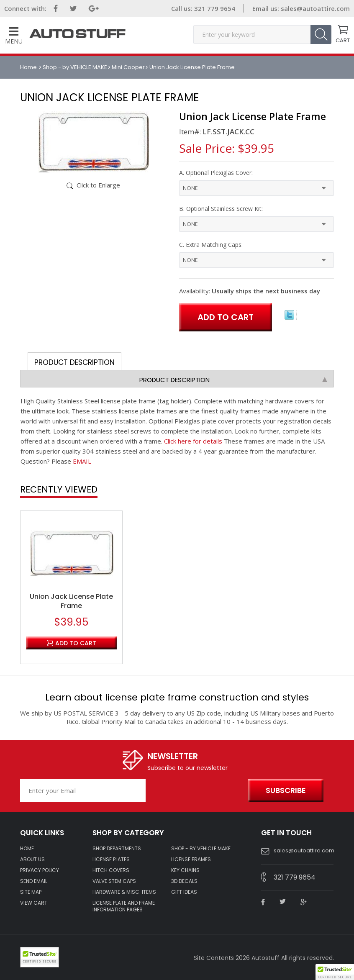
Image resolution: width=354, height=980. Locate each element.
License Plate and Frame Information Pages (124, 906)
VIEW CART (34, 903)
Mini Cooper (128, 67)
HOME (27, 849)
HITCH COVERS (111, 870)
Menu (14, 36)
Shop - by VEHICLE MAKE (75, 67)
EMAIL (82, 461)
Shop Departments (117, 849)
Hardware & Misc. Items (124, 892)
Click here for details (193, 441)
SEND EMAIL (34, 881)
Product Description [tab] (74, 362)
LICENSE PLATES (111, 859)
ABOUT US (32, 859)
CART (343, 40)
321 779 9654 (214, 8)
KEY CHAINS (185, 870)
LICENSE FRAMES (191, 859)
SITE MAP (31, 892)
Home (29, 67)
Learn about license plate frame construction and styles (177, 697)
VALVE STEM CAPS (114, 881)
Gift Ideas (184, 892)
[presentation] (195, 791)
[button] (335, 972)
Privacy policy (40, 870)
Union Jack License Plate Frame (71, 601)
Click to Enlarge (98, 185)
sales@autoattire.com (315, 8)
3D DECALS (184, 881)
